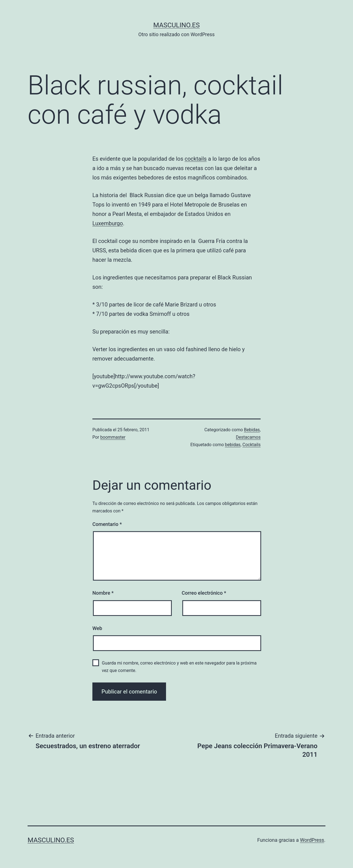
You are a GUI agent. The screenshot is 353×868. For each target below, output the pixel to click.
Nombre (103, 593)
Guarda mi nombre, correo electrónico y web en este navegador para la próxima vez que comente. (179, 667)
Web (97, 628)
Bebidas (252, 430)
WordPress (312, 840)
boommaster (113, 437)
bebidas (233, 445)
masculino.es (176, 25)
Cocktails (252, 445)
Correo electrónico (204, 593)
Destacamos (248, 437)
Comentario (107, 524)
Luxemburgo (108, 223)
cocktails (196, 159)
